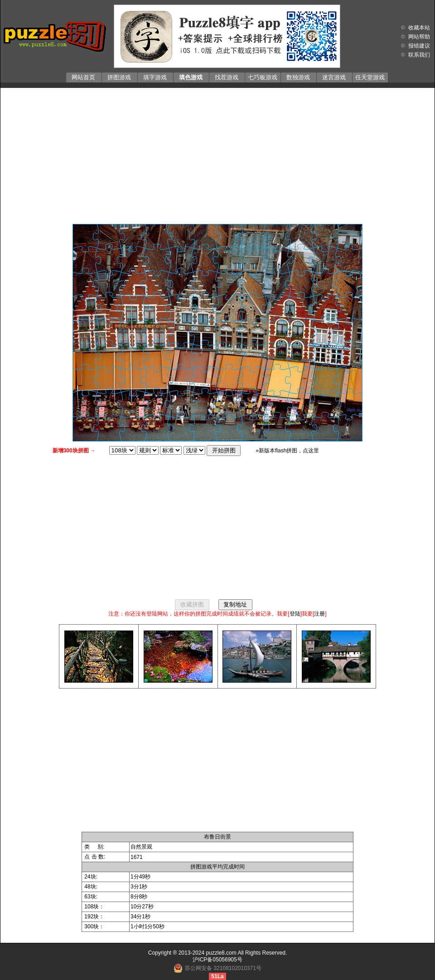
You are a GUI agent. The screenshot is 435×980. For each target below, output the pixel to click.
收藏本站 (419, 28)
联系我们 (419, 55)
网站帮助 (419, 37)
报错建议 (419, 46)
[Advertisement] (218, 154)
